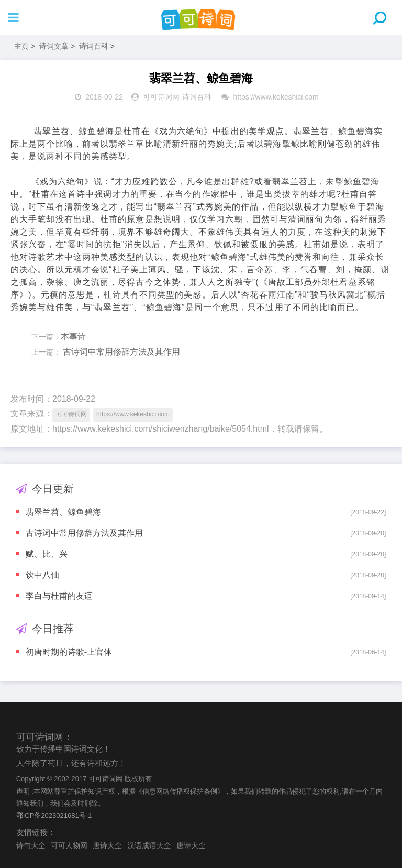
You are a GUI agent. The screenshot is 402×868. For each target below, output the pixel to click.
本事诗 (73, 337)
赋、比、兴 (47, 554)
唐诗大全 (107, 845)
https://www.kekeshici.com (276, 97)
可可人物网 (69, 845)
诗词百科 (94, 46)
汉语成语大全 (149, 845)
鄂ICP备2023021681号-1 (54, 815)
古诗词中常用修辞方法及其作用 (120, 352)
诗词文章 (54, 46)
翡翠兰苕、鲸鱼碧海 (63, 512)
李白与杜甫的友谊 (59, 596)
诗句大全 (31, 845)
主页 (21, 46)
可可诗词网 (161, 97)
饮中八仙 (42, 575)
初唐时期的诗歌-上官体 (69, 652)
